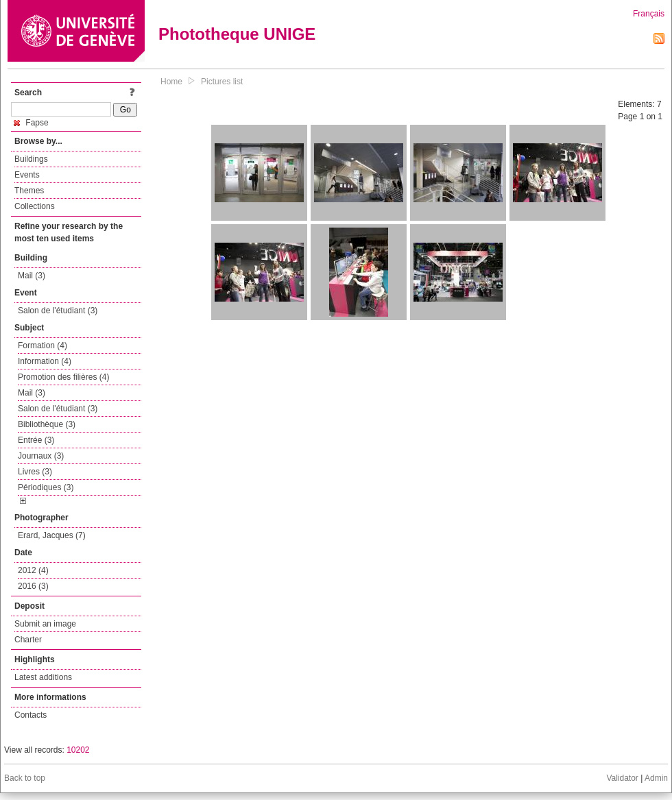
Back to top (25, 778)
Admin (656, 778)
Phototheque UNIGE (237, 34)
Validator (622, 778)
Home (171, 82)
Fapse (31, 123)
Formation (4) (43, 346)
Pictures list (222, 82)
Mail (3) (32, 276)
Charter (28, 640)
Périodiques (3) (46, 487)
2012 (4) (33, 570)
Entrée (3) (36, 440)
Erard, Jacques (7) (52, 535)
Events (27, 175)
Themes (29, 191)
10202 (78, 750)
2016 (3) (33, 586)
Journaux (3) (41, 456)
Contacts (31, 715)
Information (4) (45, 361)
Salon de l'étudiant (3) (58, 311)
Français (649, 14)
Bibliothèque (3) (47, 424)
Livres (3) (35, 472)
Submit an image (45, 624)
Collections (35, 206)
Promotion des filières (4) (63, 377)
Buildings (31, 159)
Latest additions (43, 677)
